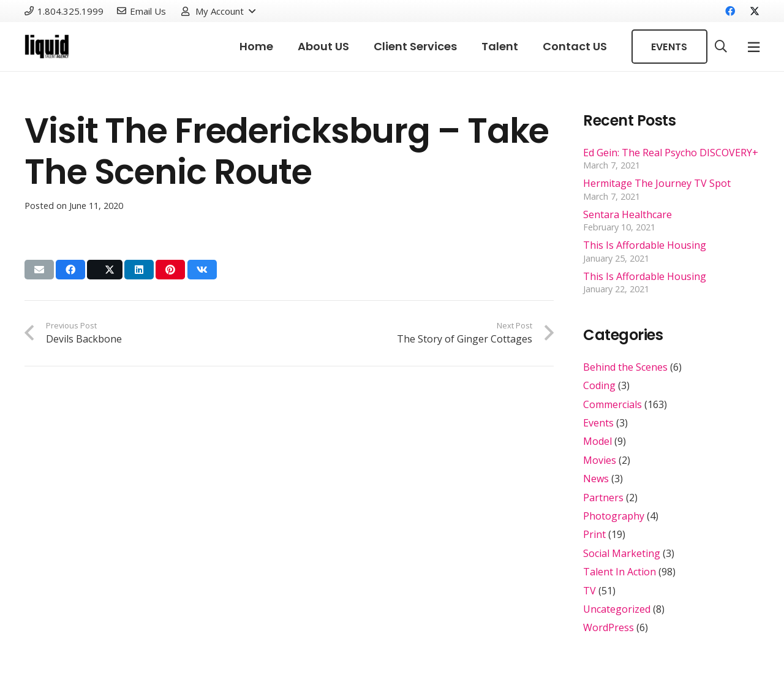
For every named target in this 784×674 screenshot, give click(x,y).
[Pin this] (170, 270)
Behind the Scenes (625, 367)
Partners (603, 498)
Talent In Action (620, 572)
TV (590, 591)
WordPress (609, 627)
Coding (599, 385)
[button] (218, 11)
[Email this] (39, 270)
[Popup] (754, 47)
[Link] (47, 47)
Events (598, 423)
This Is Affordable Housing (645, 245)
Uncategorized (617, 609)
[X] (750, 11)
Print (594, 534)
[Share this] (70, 270)
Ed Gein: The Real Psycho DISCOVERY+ (671, 153)
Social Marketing (622, 553)
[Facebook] (730, 11)
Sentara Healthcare (628, 214)
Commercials (612, 404)
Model (597, 441)
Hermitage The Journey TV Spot (657, 183)
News (596, 479)
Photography (614, 516)
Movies (600, 460)
